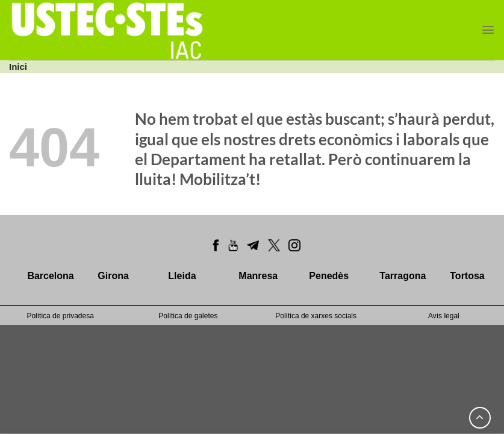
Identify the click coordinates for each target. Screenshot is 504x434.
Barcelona (50, 276)
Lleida (182, 276)
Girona (113, 276)
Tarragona (403, 276)
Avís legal (444, 316)
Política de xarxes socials (316, 316)
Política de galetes (188, 316)
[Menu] (488, 30)
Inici (18, 67)
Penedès (329, 276)
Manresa (258, 276)
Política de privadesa (60, 316)
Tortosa (467, 276)
